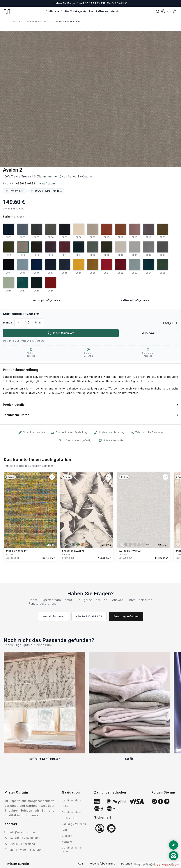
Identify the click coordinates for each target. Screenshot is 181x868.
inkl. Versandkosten (168, 865)
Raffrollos (102, 11)
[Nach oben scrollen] (173, 862)
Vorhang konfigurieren (46, 300)
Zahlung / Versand (74, 824)
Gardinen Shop (71, 801)
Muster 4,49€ (149, 333)
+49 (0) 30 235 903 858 (25, 838)
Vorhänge (76, 11)
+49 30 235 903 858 (93, 3)
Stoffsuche (53, 11)
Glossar (67, 836)
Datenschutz (129, 864)
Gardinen (89, 11)
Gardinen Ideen (72, 812)
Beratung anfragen (126, 616)
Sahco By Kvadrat (37, 21)
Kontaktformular (54, 616)
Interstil (115, 11)
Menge (90, 323)
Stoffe (65, 11)
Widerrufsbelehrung (102, 864)
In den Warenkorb (61, 333)
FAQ (64, 830)
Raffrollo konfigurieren (135, 300)
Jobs (65, 806)
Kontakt (67, 842)
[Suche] (158, 11)
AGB (81, 864)
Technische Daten (16, 415)
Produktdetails (14, 405)
